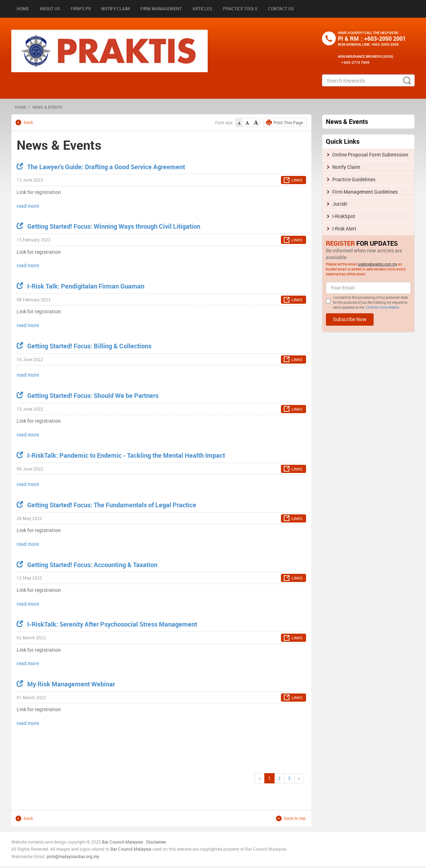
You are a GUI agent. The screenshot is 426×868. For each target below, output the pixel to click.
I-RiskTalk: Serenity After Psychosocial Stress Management (107, 624)
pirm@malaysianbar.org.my (73, 856)
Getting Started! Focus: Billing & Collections (84, 346)
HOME (21, 107)
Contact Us (281, 8)
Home (23, 8)
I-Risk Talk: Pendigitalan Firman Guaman (80, 286)
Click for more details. (383, 307)
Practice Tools (240, 8)
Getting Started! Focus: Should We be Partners (88, 395)
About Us (50, 8)
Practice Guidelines (354, 179)
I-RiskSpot (344, 216)
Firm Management (161, 8)
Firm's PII (81, 8)
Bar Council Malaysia (122, 842)
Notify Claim (116, 8)
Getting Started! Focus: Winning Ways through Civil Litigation (108, 226)
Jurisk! (340, 204)
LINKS (297, 180)
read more (28, 206)
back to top (295, 818)
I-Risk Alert (344, 229)
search (407, 80)
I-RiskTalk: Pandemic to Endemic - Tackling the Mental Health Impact (121, 455)
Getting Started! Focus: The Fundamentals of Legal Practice (106, 505)
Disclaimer (156, 842)
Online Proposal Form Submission (370, 155)
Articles (202, 8)
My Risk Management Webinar (66, 684)
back (28, 122)
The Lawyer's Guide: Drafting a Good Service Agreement (101, 167)
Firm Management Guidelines (365, 192)
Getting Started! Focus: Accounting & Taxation (87, 565)
